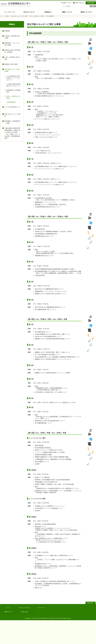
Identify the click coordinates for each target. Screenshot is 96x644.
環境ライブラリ (86, 12)
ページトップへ (91, 603)
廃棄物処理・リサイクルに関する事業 (12, 44)
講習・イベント (67, 12)
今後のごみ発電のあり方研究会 (37, 16)
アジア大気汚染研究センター (12, 108)
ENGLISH (91, 3)
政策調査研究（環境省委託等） (13, 91)
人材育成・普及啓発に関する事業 (12, 37)
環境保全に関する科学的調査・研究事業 (12, 51)
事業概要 (7, 31)
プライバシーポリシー (25, 608)
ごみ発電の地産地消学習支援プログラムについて (13, 85)
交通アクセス (67, 3)
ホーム (10, 12)
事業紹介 (48, 12)
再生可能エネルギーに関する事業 (19, 16)
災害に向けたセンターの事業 (12, 115)
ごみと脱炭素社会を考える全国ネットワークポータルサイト (13, 78)
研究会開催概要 (11, 102)
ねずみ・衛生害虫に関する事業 (12, 58)
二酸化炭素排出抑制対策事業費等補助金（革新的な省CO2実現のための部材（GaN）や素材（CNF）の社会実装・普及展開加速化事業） (12, 133)
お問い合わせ (79, 3)
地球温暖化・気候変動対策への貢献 (12, 122)
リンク (8, 608)
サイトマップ (41, 608)
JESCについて (29, 12)
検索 (93, 6)
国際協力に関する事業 (11, 64)
